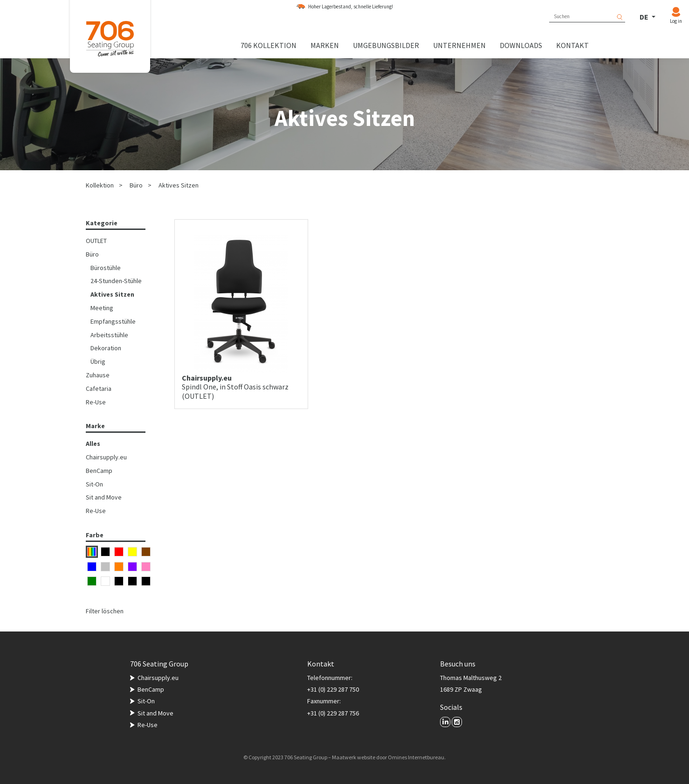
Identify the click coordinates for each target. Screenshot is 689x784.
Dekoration (106, 348)
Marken (325, 45)
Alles (93, 444)
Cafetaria (99, 389)
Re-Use (96, 402)
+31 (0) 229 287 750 (333, 689)
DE (645, 17)
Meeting (102, 308)
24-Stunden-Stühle (116, 281)
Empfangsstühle (113, 321)
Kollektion (100, 185)
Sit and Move (104, 497)
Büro (136, 185)
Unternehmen (459, 45)
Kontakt (572, 45)
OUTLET (96, 241)
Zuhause (98, 375)
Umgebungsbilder (386, 45)
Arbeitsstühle (109, 335)
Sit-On (94, 484)
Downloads (521, 45)
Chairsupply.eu (106, 457)
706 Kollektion (269, 45)
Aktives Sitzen (179, 185)
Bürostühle (106, 268)
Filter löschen (105, 611)
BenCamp (99, 471)
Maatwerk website (354, 757)
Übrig (98, 361)
